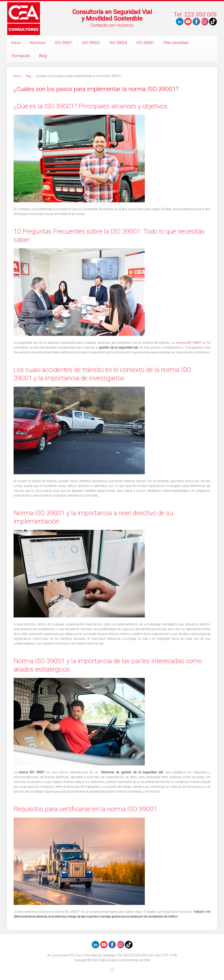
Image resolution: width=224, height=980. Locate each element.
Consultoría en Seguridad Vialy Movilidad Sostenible (112, 15)
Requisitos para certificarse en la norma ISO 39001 (85, 809)
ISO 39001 (64, 43)
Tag (28, 76)
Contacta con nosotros (112, 25)
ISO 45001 (145, 43)
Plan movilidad (176, 43)
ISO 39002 (91, 43)
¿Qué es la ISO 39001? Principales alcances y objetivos (91, 106)
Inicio (16, 43)
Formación (21, 56)
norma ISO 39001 (189, 343)
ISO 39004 (118, 43)
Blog (43, 56)
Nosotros (38, 43)
